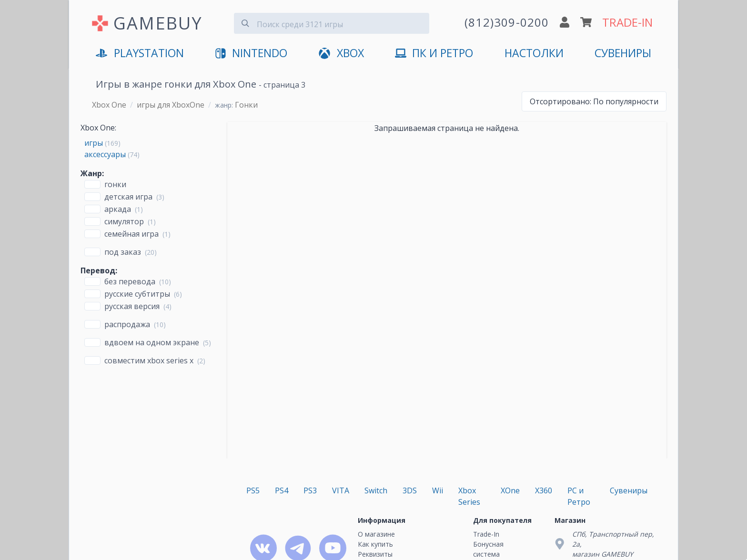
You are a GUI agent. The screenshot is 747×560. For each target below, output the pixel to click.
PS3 (310, 490)
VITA (341, 490)
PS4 (282, 490)
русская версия (132, 306)
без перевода (130, 281)
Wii (438, 490)
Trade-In (486, 534)
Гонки (115, 184)
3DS (410, 490)
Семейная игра (131, 234)
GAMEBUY (158, 23)
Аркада (118, 209)
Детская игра (128, 197)
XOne (510, 490)
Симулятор (124, 221)
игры (94, 143)
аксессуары (105, 154)
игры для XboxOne (171, 105)
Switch (376, 490)
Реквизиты (375, 554)
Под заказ (123, 252)
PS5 (253, 490)
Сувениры (623, 53)
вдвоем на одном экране (152, 342)
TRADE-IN (627, 22)
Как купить (375, 544)
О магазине (376, 534)
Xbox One (109, 105)
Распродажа (127, 324)
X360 (544, 490)
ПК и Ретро (434, 54)
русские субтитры (137, 294)
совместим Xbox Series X (149, 360)
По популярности (594, 101)
